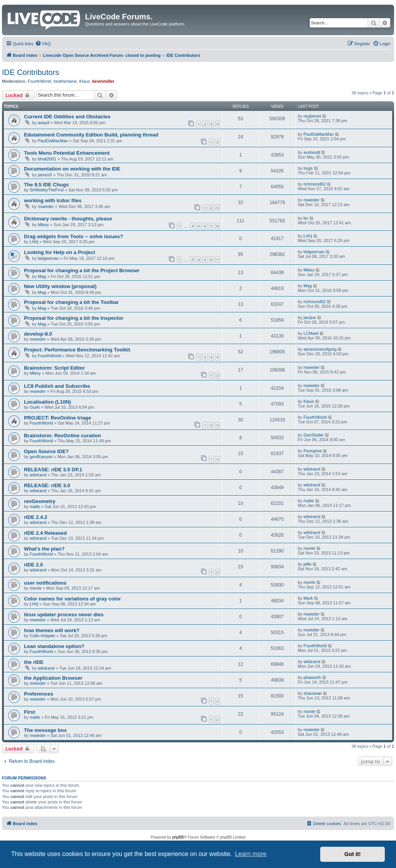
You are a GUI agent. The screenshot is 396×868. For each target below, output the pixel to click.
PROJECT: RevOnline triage (58, 418)
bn (306, 218)
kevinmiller (103, 81)
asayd (44, 123)
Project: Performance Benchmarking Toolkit (77, 350)
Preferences (39, 694)
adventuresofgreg (320, 349)
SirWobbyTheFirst (47, 190)
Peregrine (313, 451)
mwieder (46, 206)
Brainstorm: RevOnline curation (62, 436)
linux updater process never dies (64, 615)
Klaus (85, 81)
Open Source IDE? (46, 451)
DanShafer (314, 435)
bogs (308, 168)
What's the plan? (44, 549)
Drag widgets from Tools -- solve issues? (73, 236)
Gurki (35, 407)
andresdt (312, 152)
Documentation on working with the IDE (72, 169)
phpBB (178, 837)
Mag (42, 276)
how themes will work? (52, 630)
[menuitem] (43, 44)
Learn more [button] (251, 854)
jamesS (45, 175)
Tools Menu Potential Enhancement (67, 153)
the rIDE (34, 662)
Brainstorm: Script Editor (55, 368)
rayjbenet (312, 116)
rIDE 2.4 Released (45, 533)
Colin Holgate (43, 636)
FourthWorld (39, 81)
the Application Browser (53, 678)
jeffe (308, 564)
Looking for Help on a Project (60, 252)
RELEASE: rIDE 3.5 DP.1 (53, 470)
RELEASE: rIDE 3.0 (47, 485)
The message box (45, 730)
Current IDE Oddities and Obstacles (67, 117)
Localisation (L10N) (48, 402)
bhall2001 (47, 159)
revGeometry (40, 501)
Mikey (44, 225)
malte (35, 506)
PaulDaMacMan (53, 141)
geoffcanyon (41, 457)
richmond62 (315, 184)
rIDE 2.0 (33, 565)
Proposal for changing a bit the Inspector (74, 318)
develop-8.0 (38, 334)
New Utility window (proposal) (60, 286)
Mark (308, 598)
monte (310, 548)
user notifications (45, 583)
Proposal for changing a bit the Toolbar (71, 302)
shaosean (313, 693)
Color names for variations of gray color (73, 599)
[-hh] (34, 242)
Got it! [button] (353, 854)
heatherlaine (65, 81)
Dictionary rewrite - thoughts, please (68, 219)
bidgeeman (48, 258)
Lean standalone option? (54, 646)
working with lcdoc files (53, 200)
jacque (310, 317)
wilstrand (38, 475)
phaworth (312, 677)
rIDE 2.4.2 (36, 517)
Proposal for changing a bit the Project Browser (82, 270)
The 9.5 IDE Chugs (46, 185)
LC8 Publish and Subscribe (57, 386)
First (30, 712)
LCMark (311, 333)
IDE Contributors (31, 72)
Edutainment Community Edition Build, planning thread (91, 135)
